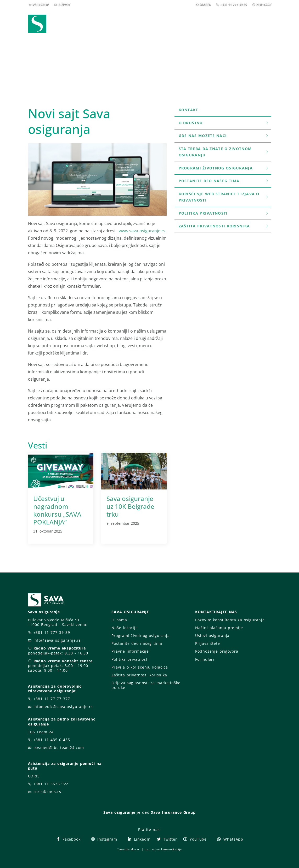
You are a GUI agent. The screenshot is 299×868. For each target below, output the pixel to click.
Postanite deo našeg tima (224, 181)
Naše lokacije (125, 628)
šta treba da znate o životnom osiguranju (224, 152)
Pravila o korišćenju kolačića (140, 667)
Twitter (167, 839)
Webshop (93, 20)
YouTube (195, 839)
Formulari (205, 659)
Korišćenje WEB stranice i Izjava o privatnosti (224, 197)
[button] (261, 20)
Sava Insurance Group (173, 812)
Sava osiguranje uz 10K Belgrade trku (130, 506)
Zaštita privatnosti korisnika (224, 226)
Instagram (104, 839)
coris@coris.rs (47, 792)
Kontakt (188, 110)
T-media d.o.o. (129, 849)
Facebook (68, 839)
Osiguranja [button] (128, 20)
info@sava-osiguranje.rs (57, 640)
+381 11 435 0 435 (52, 740)
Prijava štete (165, 23)
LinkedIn (139, 839)
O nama (119, 620)
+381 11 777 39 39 (233, 4)
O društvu (224, 123)
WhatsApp (230, 839)
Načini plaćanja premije (219, 628)
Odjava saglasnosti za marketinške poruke (146, 685)
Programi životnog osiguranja (224, 168)
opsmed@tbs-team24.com (59, 748)
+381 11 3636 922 (51, 784)
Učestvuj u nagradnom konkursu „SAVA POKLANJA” (57, 510)
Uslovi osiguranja (212, 636)
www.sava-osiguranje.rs (142, 231)
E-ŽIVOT (64, 4)
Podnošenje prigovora (217, 651)
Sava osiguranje (119, 812)
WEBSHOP (40, 4)
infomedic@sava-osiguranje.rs (63, 707)
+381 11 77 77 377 (52, 699)
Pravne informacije (130, 651)
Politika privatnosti (224, 213)
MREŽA (205, 4)
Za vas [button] (235, 20)
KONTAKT (264, 4)
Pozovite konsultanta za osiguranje (230, 620)
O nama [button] (203, 20)
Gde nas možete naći (224, 136)
